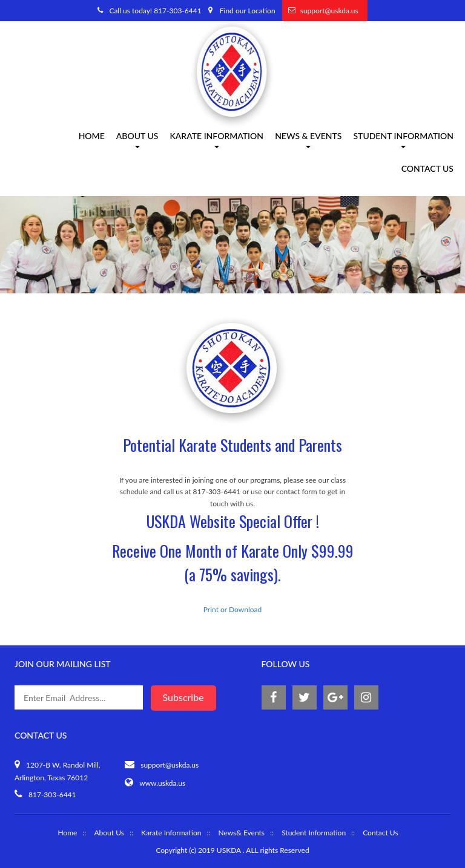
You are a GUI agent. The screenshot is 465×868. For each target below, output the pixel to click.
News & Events (308, 141)
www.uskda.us (162, 783)
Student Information (403, 141)
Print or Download (233, 609)
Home (92, 137)
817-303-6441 (52, 795)
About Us (109, 833)
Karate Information (171, 833)
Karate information (216, 141)
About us (137, 141)
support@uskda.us (329, 11)
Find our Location (248, 11)
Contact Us (427, 170)
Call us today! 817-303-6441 (155, 11)
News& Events (241, 833)
